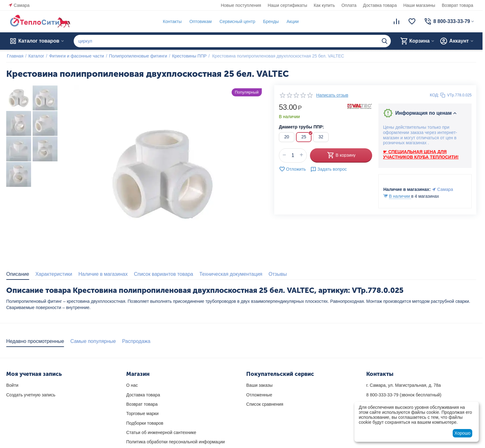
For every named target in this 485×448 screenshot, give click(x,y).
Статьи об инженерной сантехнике (161, 432)
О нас (132, 385)
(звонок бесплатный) (404, 395)
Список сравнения (265, 404)
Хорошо (463, 433)
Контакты (172, 21)
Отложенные (259, 395)
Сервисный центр (237, 21)
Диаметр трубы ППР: (301, 127)
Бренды (270, 21)
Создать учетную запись (31, 395)
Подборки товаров (145, 423)
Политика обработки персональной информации (176, 442)
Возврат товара (457, 5)
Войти (12, 385)
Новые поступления (241, 5)
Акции (292, 21)
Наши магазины (419, 5)
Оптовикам (200, 21)
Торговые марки (142, 413)
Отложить (292, 169)
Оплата (349, 5)
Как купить (324, 5)
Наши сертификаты (287, 5)
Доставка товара (380, 5)
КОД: (435, 95)
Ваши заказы (259, 385)
